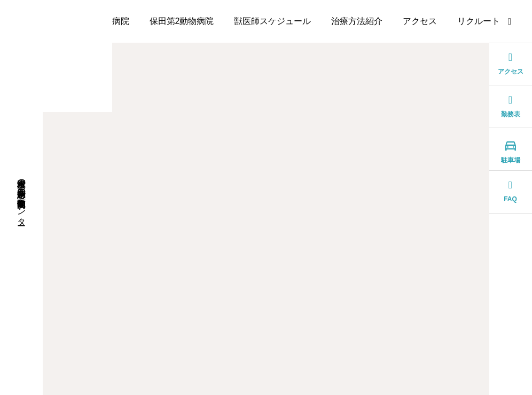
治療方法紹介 (357, 21)
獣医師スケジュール (272, 21)
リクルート (479, 21)
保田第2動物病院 (182, 21)
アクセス (420, 21)
